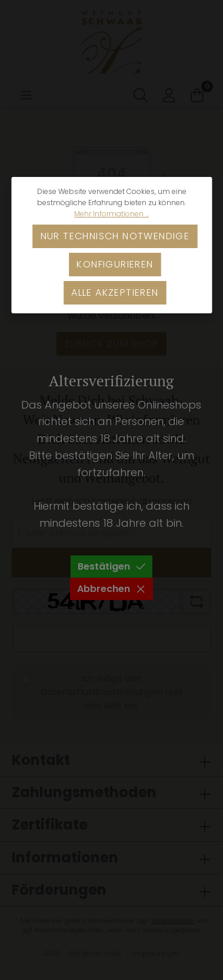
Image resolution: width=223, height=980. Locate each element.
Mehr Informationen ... (111, 214)
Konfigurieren (115, 264)
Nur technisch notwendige (115, 236)
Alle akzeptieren (115, 292)
